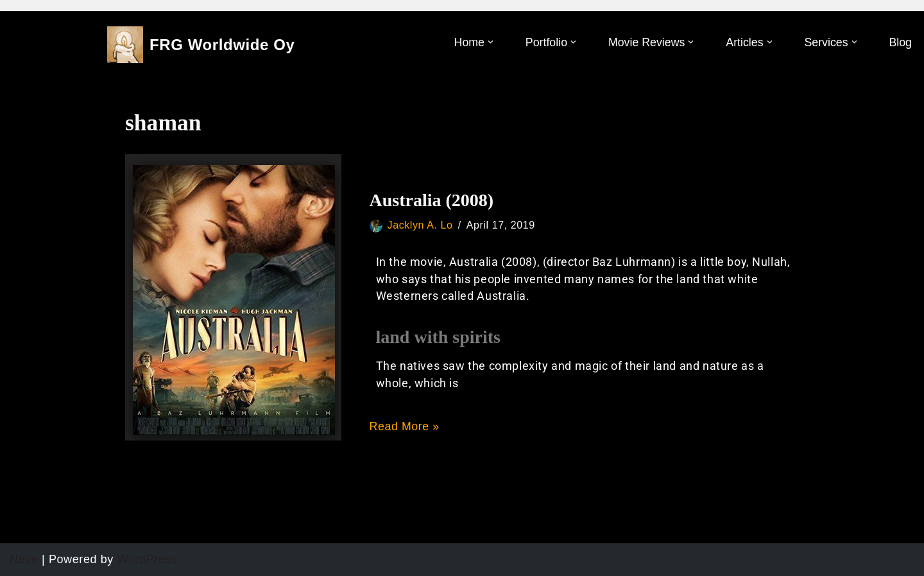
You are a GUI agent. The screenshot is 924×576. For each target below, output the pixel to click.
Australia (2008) (432, 200)
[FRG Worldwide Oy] (201, 45)
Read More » (405, 426)
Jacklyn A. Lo (421, 225)
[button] (487, 42)
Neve (24, 559)
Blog (900, 42)
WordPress (148, 559)
